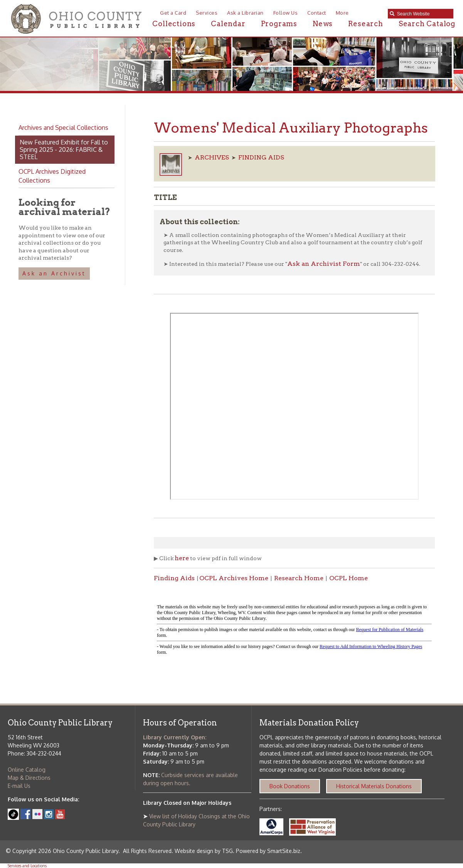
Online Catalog (27, 770)
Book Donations (290, 786)
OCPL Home (349, 578)
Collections (174, 24)
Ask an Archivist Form (324, 264)
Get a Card (173, 13)
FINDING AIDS (261, 157)
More (342, 13)
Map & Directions (29, 778)
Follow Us (286, 13)
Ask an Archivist (54, 273)
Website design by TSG (204, 851)
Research (365, 24)
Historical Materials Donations (374, 786)
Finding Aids (174, 578)
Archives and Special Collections (63, 128)
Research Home (299, 578)
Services (207, 13)
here (182, 558)
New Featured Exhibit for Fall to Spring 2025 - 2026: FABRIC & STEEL (64, 149)
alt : (294, 630)
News (323, 24)
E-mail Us (19, 786)
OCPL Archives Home (234, 578)
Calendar (228, 24)
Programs (279, 24)
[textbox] (423, 14)
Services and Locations (27, 866)
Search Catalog (427, 24)
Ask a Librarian (245, 13)
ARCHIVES (212, 157)
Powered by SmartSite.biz (268, 851)
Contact (317, 13)
